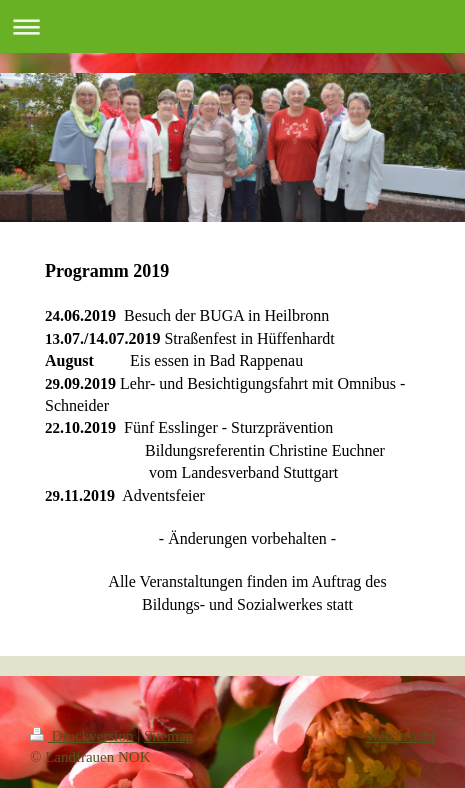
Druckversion (83, 736)
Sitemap (168, 736)
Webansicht (400, 736)
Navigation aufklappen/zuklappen (232, 26)
